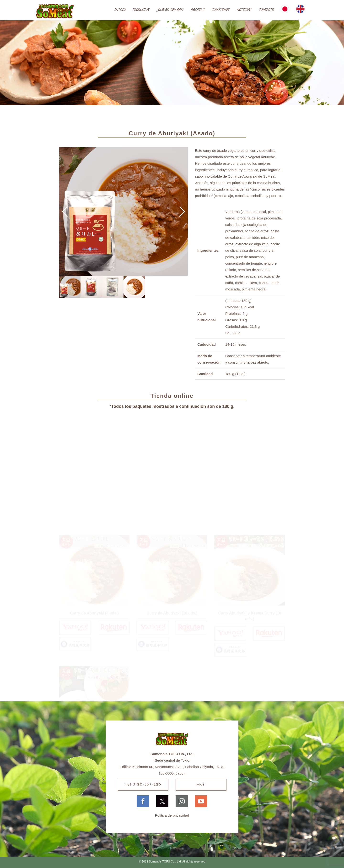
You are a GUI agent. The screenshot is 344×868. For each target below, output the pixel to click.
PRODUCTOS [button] (141, 10)
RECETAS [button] (197, 10)
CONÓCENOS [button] (220, 10)
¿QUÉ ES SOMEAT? (170, 10)
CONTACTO (266, 10)
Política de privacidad (172, 815)
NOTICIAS (244, 10)
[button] (65, 212)
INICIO (120, 10)
